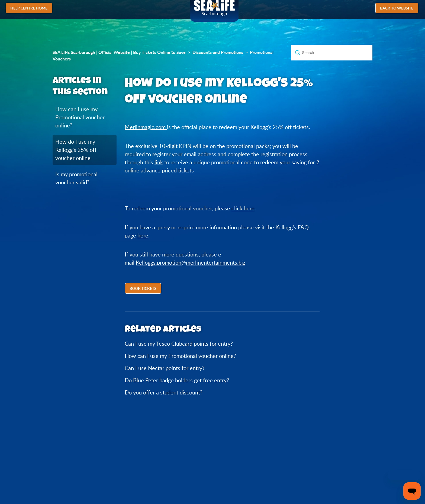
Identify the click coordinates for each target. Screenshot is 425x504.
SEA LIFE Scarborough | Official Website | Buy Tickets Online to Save (119, 52)
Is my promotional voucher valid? (76, 178)
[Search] (332, 53)
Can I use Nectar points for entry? (165, 368)
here (143, 235)
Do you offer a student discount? (164, 392)
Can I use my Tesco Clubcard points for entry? (179, 344)
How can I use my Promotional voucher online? (80, 117)
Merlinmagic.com (146, 127)
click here (243, 208)
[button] (144, 289)
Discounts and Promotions (218, 52)
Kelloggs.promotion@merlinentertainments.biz (191, 263)
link (159, 162)
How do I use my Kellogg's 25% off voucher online (76, 150)
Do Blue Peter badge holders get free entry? (177, 380)
